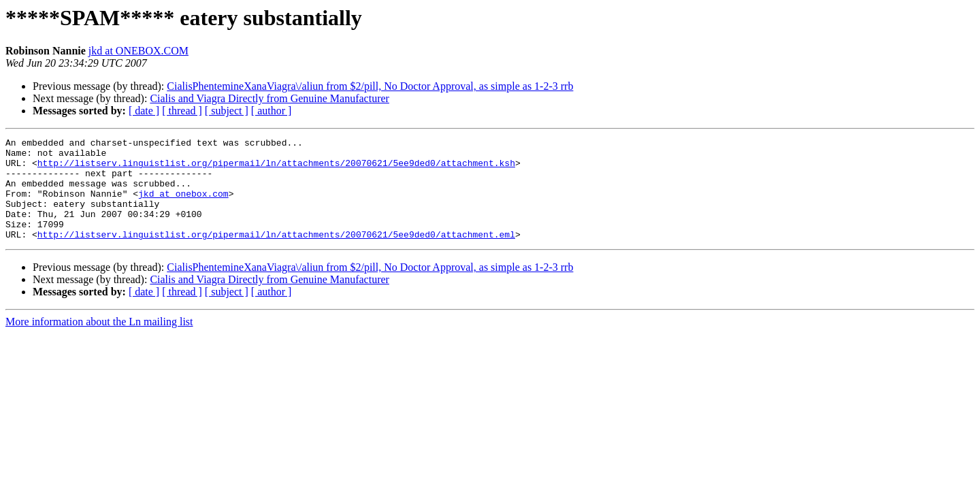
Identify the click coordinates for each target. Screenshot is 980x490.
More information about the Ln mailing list (99, 342)
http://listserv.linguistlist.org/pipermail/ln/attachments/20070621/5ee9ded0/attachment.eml (276, 255)
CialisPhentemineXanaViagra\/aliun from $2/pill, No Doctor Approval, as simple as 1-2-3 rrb (370, 86)
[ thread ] (182, 111)
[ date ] (144, 111)
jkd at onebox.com (183, 206)
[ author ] (272, 111)
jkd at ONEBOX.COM (138, 51)
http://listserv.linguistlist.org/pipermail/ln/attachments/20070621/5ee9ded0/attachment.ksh (276, 169)
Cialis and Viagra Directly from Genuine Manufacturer (269, 98)
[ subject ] (227, 111)
